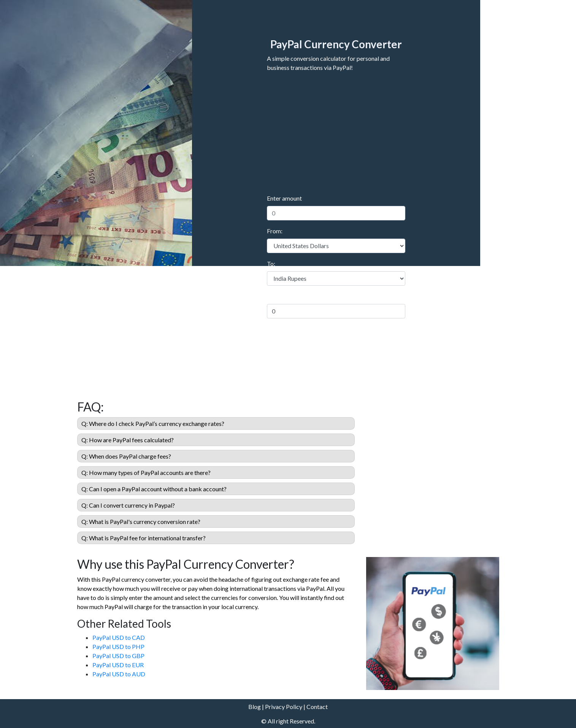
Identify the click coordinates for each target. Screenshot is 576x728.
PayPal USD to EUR (118, 665)
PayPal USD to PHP (118, 646)
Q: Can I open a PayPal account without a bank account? (154, 489)
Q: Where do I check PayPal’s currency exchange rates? (153, 423)
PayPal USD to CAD (119, 637)
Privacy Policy (284, 707)
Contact (317, 707)
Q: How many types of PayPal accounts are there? (146, 472)
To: (271, 264)
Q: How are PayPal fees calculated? (128, 440)
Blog (255, 707)
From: (275, 231)
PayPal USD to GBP (118, 656)
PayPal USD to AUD (119, 674)
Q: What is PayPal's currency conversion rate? (141, 521)
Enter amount (284, 198)
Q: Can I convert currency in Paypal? (128, 505)
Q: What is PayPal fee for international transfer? (144, 538)
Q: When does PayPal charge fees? (126, 456)
